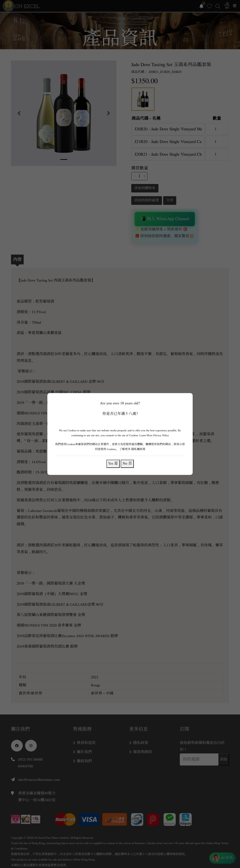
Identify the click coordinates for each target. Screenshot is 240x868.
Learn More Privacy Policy (154, 435)
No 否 (127, 464)
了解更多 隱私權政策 (132, 449)
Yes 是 (113, 464)
